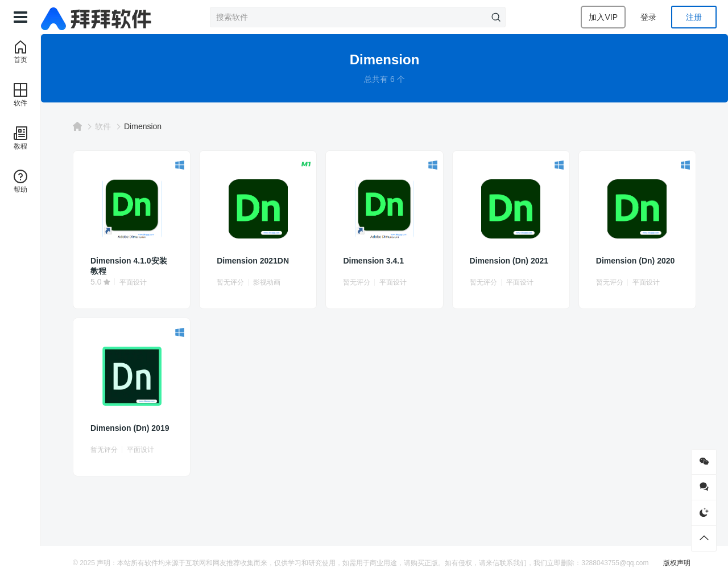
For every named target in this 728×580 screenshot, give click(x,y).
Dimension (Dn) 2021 (509, 261)
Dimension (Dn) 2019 (130, 428)
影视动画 (267, 282)
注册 (694, 17)
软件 (103, 126)
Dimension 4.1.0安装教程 (129, 266)
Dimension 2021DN (253, 261)
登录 (648, 17)
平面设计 (133, 282)
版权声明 (677, 563)
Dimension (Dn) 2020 (635, 261)
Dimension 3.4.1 (373, 261)
